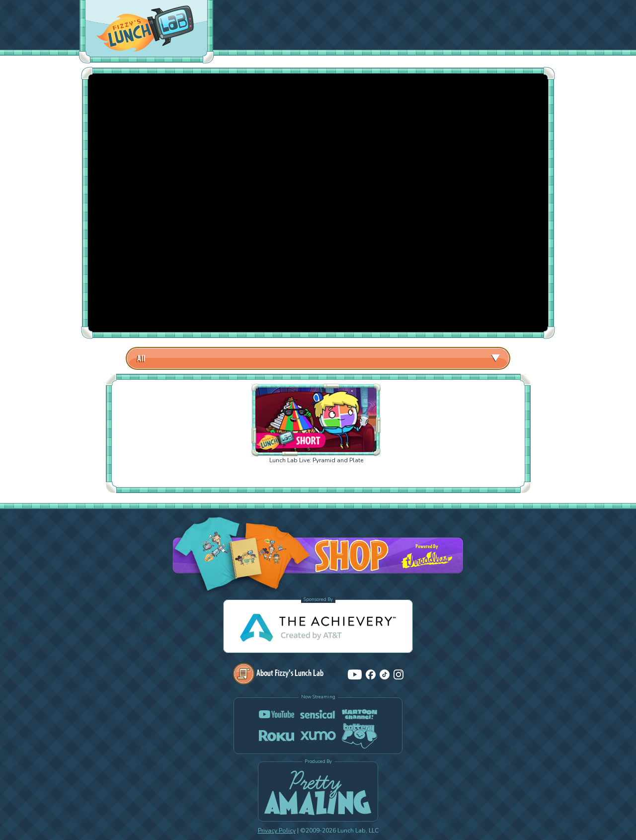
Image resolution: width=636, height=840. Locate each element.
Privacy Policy (277, 831)
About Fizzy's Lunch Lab (278, 673)
